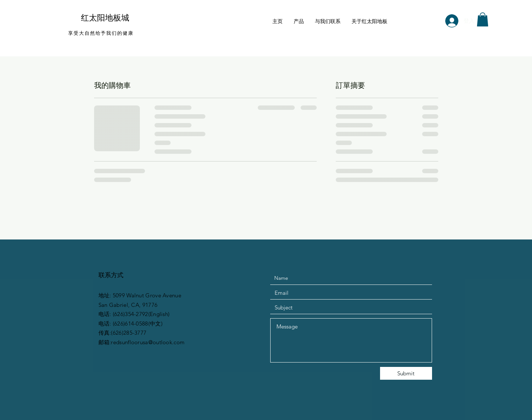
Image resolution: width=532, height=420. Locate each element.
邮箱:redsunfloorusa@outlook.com (142, 342)
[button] (483, 19)
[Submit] (406, 373)
